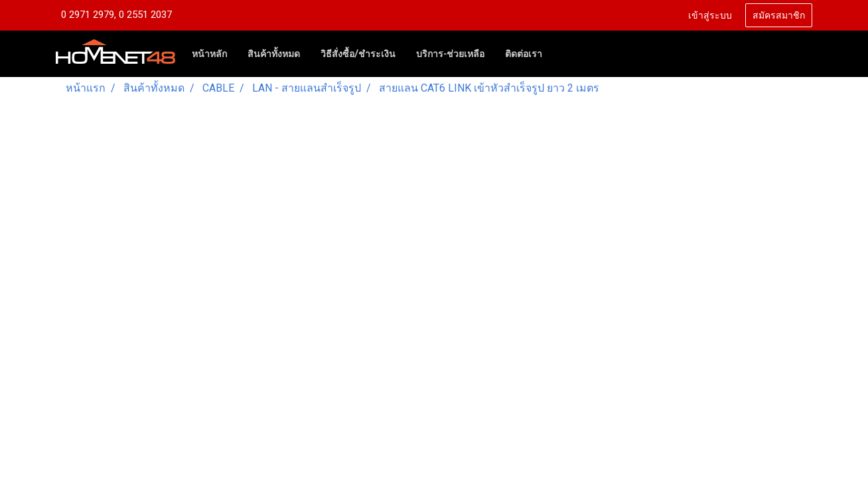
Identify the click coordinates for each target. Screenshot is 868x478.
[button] (564, 54)
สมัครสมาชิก (779, 16)
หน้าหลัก (209, 54)
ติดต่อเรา (524, 54)
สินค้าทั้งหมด (274, 54)
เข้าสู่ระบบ (710, 16)
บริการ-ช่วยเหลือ (450, 54)
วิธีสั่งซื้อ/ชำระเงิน (358, 54)
